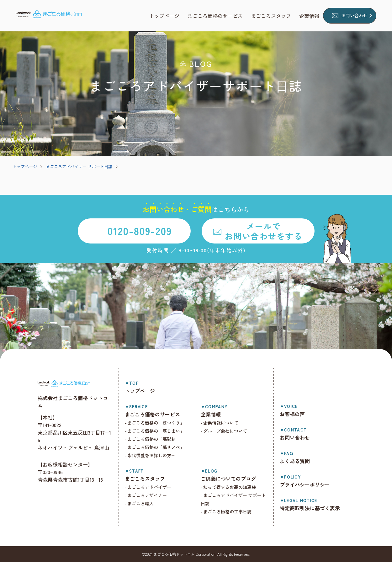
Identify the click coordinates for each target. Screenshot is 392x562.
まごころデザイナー (151, 495)
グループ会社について (228, 431)
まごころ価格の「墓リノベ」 (160, 447)
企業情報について (224, 423)
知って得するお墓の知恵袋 (232, 487)
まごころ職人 (145, 503)
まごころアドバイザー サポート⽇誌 (79, 166)
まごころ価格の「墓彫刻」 (158, 439)
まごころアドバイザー (153, 487)
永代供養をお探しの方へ (156, 455)
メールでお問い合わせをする (263, 231)
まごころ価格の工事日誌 (230, 511)
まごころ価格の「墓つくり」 (160, 423)
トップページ (25, 166)
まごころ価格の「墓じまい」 (160, 431)
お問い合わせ (354, 15)
